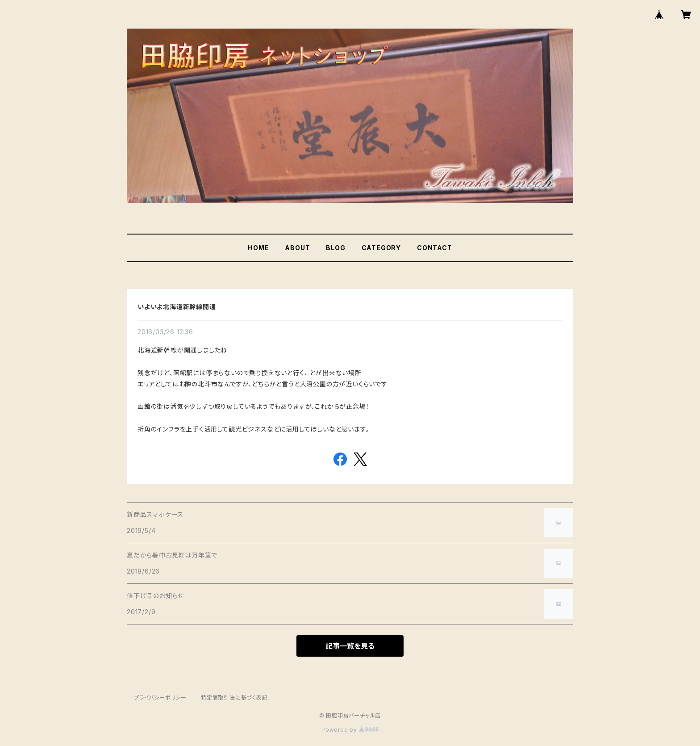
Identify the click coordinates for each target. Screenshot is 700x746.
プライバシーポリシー (160, 698)
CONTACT (435, 248)
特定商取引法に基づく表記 (234, 698)
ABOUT (297, 248)
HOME (258, 248)
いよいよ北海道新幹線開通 (177, 307)
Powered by (350, 730)
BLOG (335, 248)
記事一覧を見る (350, 646)
